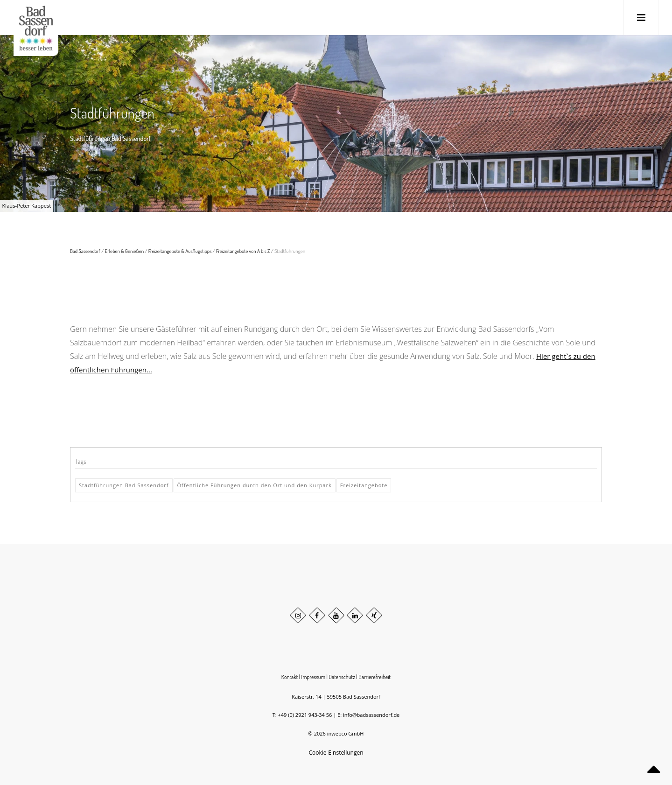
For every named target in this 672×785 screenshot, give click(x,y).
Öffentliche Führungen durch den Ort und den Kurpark (255, 485)
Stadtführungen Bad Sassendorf (124, 485)
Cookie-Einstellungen (336, 753)
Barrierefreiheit (374, 677)
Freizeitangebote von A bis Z (243, 251)
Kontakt (290, 677)
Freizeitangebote (364, 485)
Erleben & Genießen (125, 251)
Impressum (314, 677)
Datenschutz (342, 677)
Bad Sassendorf (85, 251)
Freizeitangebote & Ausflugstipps (180, 251)
